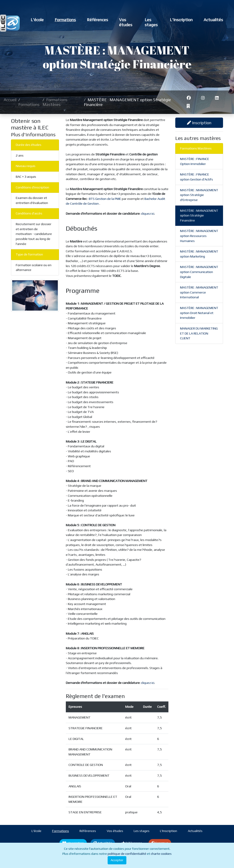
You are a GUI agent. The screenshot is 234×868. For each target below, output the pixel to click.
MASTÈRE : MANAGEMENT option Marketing (199, 254)
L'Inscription (181, 20)
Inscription (199, 123)
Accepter (117, 860)
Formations (65, 20)
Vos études (126, 22)
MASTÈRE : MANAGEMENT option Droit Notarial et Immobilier (199, 313)
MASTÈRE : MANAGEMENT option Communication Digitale (199, 272)
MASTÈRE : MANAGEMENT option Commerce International (199, 292)
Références (97, 20)
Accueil (10, 100)
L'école (37, 20)
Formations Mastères (55, 102)
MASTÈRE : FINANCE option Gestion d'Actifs (197, 177)
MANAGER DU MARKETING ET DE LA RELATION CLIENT (199, 333)
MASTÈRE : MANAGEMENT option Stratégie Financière (199, 215)
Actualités (213, 20)
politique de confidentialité (127, 854)
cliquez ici (148, 214)
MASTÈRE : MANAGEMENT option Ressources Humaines (199, 236)
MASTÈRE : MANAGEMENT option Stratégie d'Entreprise (199, 195)
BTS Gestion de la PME (105, 199)
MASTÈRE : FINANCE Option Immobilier (195, 161)
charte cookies (161, 854)
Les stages (151, 22)
